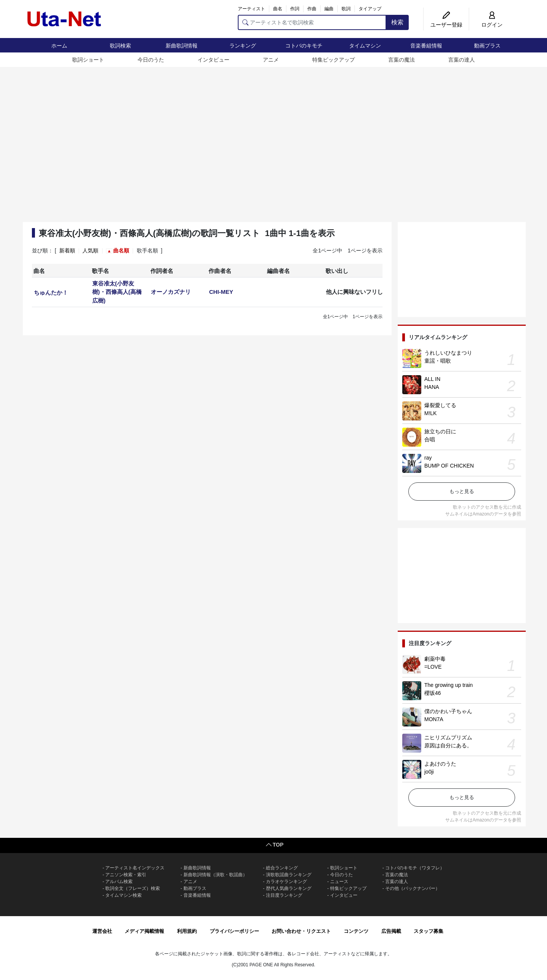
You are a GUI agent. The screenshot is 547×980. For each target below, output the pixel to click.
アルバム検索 (119, 882)
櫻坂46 (433, 693)
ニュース (339, 882)
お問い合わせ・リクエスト (301, 931)
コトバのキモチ (304, 46)
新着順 (67, 251)
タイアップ (370, 9)
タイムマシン (365, 46)
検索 (397, 22)
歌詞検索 (120, 46)
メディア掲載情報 (144, 931)
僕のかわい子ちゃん (448, 711)
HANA (432, 387)
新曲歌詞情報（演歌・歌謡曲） (215, 875)
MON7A (434, 719)
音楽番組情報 (426, 46)
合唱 (430, 439)
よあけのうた (440, 764)
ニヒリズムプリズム (448, 737)
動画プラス (487, 46)
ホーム (59, 46)
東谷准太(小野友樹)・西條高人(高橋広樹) (117, 292)
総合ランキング (282, 868)
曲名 (278, 9)
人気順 (90, 251)
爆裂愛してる (440, 405)
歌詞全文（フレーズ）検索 (133, 888)
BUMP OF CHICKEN (449, 466)
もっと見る (462, 491)
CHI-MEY (221, 292)
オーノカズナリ (171, 292)
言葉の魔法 (402, 60)
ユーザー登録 (446, 25)
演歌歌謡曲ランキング (289, 875)
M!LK (431, 413)
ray (428, 458)
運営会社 (102, 931)
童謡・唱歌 (438, 361)
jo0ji (429, 772)
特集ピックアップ (334, 60)
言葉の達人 (462, 60)
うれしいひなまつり (448, 353)
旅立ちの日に (440, 431)
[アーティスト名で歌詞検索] (312, 22)
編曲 (329, 9)
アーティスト (251, 9)
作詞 (295, 9)
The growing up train (449, 685)
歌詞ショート (88, 60)
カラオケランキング (286, 882)
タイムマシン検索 (123, 895)
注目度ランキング (284, 895)
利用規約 (187, 931)
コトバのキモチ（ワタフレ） (415, 868)
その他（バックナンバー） (413, 888)
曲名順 (121, 251)
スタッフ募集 (428, 931)
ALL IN (432, 379)
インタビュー (213, 60)
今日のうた (151, 60)
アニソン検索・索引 (126, 875)
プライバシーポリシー (234, 931)
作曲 (312, 9)
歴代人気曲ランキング (289, 888)
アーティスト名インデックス (135, 868)
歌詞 (346, 9)
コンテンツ (356, 931)
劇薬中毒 (435, 659)
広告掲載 (391, 931)
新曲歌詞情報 (182, 46)
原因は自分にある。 (448, 745)
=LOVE (433, 667)
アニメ (271, 60)
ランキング (243, 46)
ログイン (492, 25)
